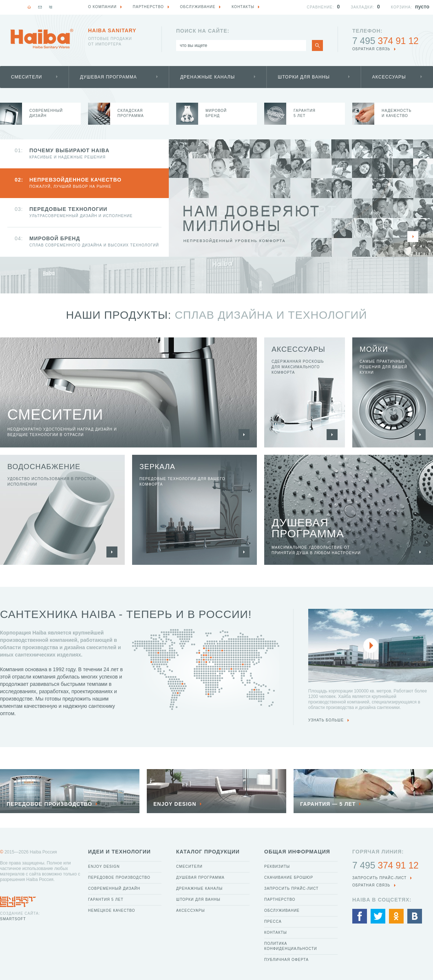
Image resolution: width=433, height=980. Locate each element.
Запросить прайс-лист (291, 888)
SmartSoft (13, 919)
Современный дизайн (114, 888)
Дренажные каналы (208, 77)
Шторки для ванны (304, 77)
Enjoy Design (104, 866)
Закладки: (363, 7)
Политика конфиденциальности (291, 946)
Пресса (273, 922)
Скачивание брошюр (289, 877)
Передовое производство (119, 877)
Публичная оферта (286, 960)
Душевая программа (108, 77)
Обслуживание (282, 910)
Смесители (27, 77)
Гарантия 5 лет (106, 899)
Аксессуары (389, 77)
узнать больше (326, 720)
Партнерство (280, 899)
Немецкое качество (112, 910)
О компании (102, 7)
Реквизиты (277, 866)
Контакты (276, 933)
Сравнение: (320, 7)
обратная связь (371, 49)
